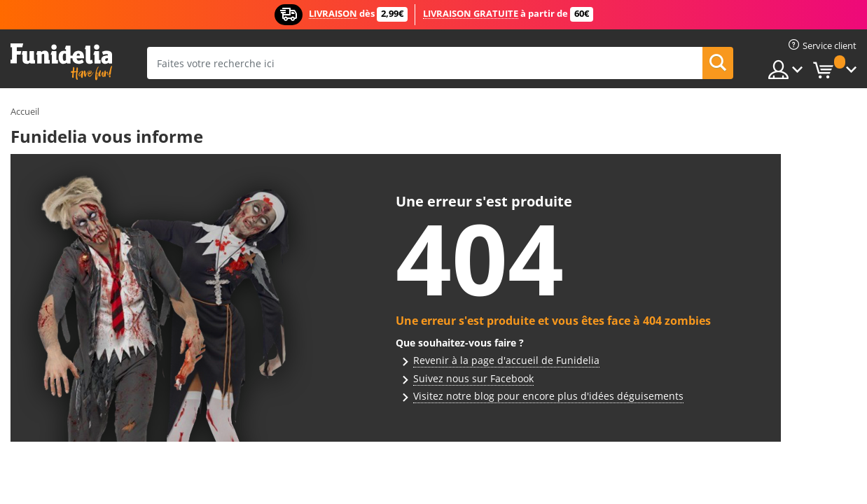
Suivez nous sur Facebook (473, 378)
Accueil (25, 111)
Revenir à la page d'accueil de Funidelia (506, 360)
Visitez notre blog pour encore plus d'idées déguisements (548, 396)
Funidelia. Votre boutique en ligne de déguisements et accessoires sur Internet (61, 62)
